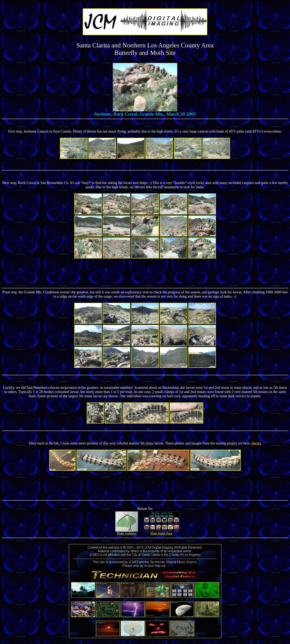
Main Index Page (162, 532)
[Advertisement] (145, 273)
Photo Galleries (127, 532)
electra (256, 443)
